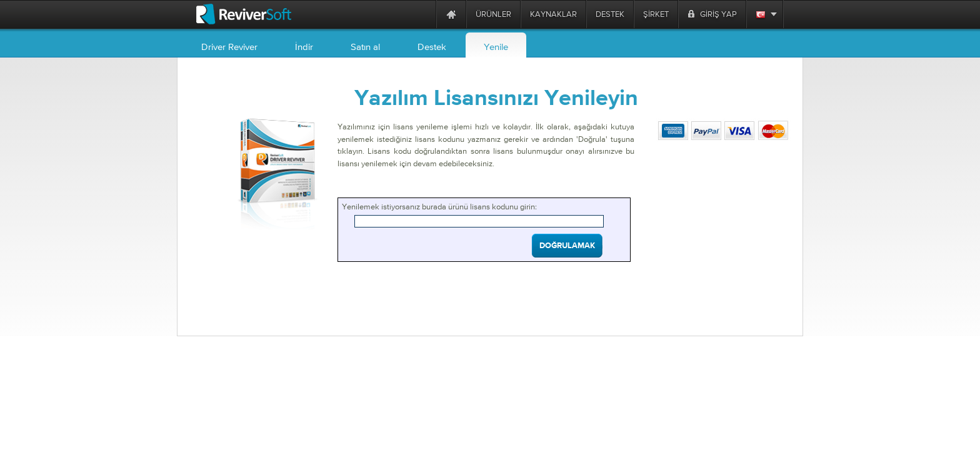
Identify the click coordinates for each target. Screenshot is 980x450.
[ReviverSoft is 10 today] (424, 14)
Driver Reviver (229, 47)
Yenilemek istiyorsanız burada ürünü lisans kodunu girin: (439, 207)
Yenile (496, 47)
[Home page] (451, 14)
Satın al (365, 47)
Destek (432, 47)
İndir (304, 47)
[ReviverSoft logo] (244, 14)
